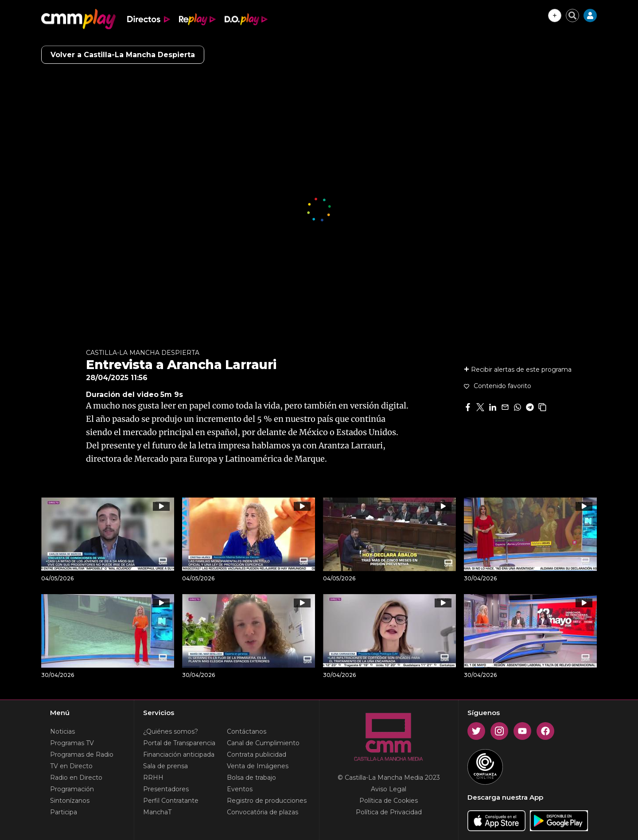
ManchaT (157, 812)
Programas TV (72, 743)
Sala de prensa (165, 766)
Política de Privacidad (389, 812)
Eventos (240, 789)
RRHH (153, 778)
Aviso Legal (389, 789)
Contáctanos (247, 731)
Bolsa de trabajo (251, 778)
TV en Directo (71, 766)
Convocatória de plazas (263, 812)
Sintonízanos (70, 801)
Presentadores (166, 789)
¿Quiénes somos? (171, 731)
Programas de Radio (82, 754)
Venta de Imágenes (258, 766)
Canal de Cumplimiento (263, 743)
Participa (64, 812)
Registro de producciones (267, 801)
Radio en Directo (76, 778)
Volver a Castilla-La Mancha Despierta (123, 55)
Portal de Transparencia (179, 743)
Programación (72, 789)
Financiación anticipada (179, 754)
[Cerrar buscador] (572, 16)
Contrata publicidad (257, 754)
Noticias (62, 731)
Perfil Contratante (171, 801)
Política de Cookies (389, 801)
